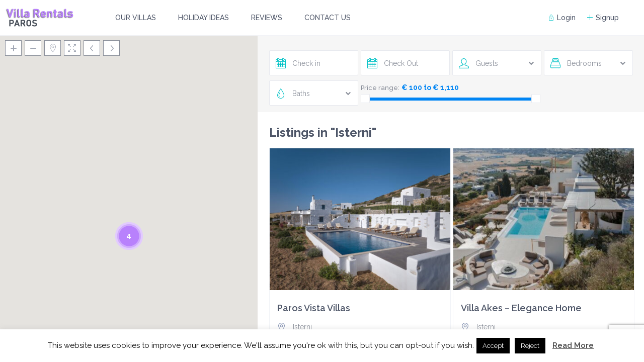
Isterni (302, 327)
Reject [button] (530, 346)
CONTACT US (328, 18)
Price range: (380, 88)
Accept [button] (493, 346)
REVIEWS (267, 18)
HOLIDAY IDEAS (204, 18)
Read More (573, 345)
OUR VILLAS (136, 18)
